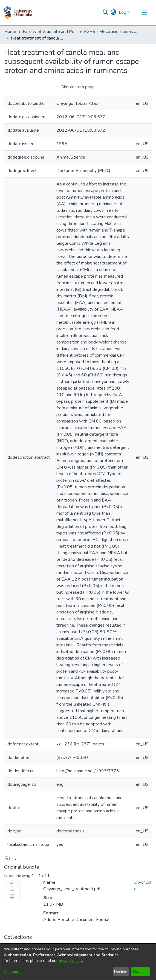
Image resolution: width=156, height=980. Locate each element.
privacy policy (70, 961)
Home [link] (10, 32)
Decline (121, 972)
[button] (18, 12)
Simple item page (78, 87)
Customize (13, 972)
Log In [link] (125, 12)
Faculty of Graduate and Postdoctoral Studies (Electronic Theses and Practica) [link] (50, 32)
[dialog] (78, 962)
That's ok (140, 972)
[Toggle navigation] (144, 12)
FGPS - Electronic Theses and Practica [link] (111, 32)
